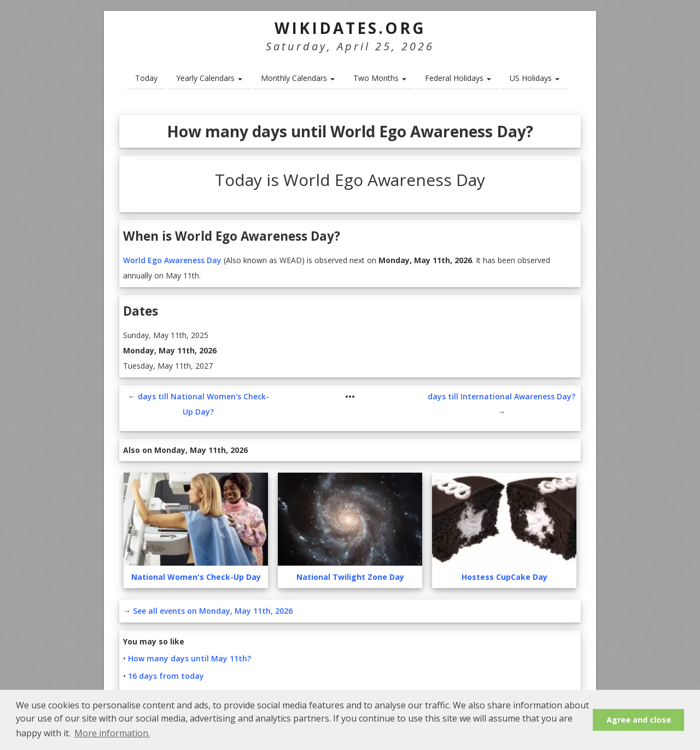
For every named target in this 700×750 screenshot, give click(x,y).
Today (146, 78)
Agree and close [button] (639, 720)
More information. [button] (112, 733)
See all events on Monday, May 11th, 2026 (213, 611)
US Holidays (535, 78)
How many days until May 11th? (189, 658)
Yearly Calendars (209, 78)
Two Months (380, 78)
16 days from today (166, 676)
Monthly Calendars (298, 78)
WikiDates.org (350, 28)
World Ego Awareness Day (172, 260)
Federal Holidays (458, 78)
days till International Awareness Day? (501, 396)
